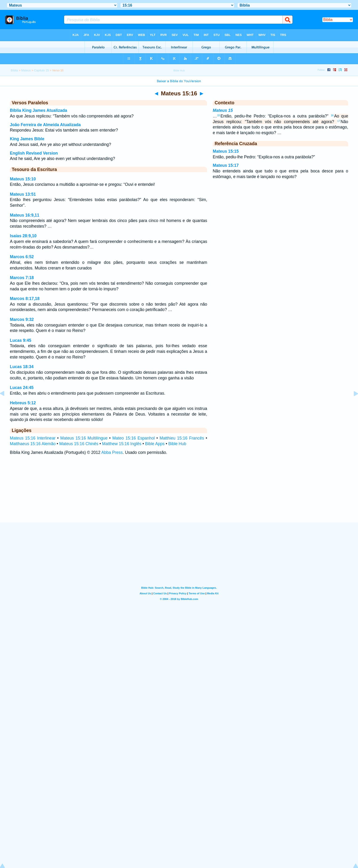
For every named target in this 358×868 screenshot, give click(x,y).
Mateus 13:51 (23, 194)
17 (339, 121)
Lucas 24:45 (22, 388)
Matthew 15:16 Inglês (122, 444)
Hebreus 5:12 (23, 403)
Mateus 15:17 (226, 165)
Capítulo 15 (41, 70)
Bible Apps (155, 444)
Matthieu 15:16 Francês (182, 438)
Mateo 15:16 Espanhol (133, 438)
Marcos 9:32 (22, 319)
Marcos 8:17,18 (25, 299)
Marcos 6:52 (22, 257)
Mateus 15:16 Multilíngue (84, 438)
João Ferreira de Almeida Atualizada (45, 125)
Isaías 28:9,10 (23, 236)
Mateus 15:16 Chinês (79, 444)
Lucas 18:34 (22, 367)
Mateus (26, 70)
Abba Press (112, 452)
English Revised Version (34, 153)
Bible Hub (177, 444)
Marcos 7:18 (22, 278)
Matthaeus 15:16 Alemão (33, 444)
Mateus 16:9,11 (25, 215)
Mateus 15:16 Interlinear (33, 438)
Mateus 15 (223, 110)
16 (332, 115)
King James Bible (27, 139)
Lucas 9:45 (21, 340)
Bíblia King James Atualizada (38, 110)
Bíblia (14, 70)
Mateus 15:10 (23, 179)
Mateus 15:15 (226, 151)
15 (219, 115)
